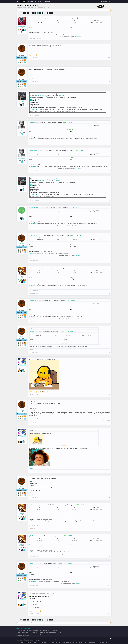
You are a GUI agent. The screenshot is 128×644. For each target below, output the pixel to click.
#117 (109, 528)
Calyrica (22, 276)
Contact (62, 96)
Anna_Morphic (22, 26)
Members (30, 2)
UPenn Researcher (35, 150)
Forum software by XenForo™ (29, 639)
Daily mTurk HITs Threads (28, 7)
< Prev (24, 13)
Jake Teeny (32, 536)
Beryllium (100, 639)
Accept (59, 94)
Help (104, 639)
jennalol (22, 368)
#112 (109, 352)
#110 (109, 293)
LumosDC (41, 7)
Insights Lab (40, 181)
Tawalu (22, 216)
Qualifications (33, 34)
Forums (23, 2)
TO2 (31, 101)
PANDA (80, 18)
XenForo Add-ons (46, 639)
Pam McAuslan (33, 18)
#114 (109, 423)
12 (48, 13)
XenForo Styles (54, 639)
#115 (109, 471)
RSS (110, 639)
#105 (109, 143)
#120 (109, 614)
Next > (51, 13)
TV (31, 97)
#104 (109, 115)
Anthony (32, 123)
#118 (109, 556)
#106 (109, 171)
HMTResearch (33, 268)
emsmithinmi (22, 131)
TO (31, 99)
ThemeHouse (37, 641)
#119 (109, 586)
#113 (109, 394)
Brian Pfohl (32, 235)
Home (18, 2)
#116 (109, 497)
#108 (109, 228)
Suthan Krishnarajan (43, 96)
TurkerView (79, 36)
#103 (109, 81)
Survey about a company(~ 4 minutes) (44, 179)
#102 (109, 58)
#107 (109, 200)
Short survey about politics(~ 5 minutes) (45, 94)
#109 (109, 261)
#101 (109, 38)
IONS (31, 505)
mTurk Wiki (38, 2)
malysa (22, 54)
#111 (109, 321)
